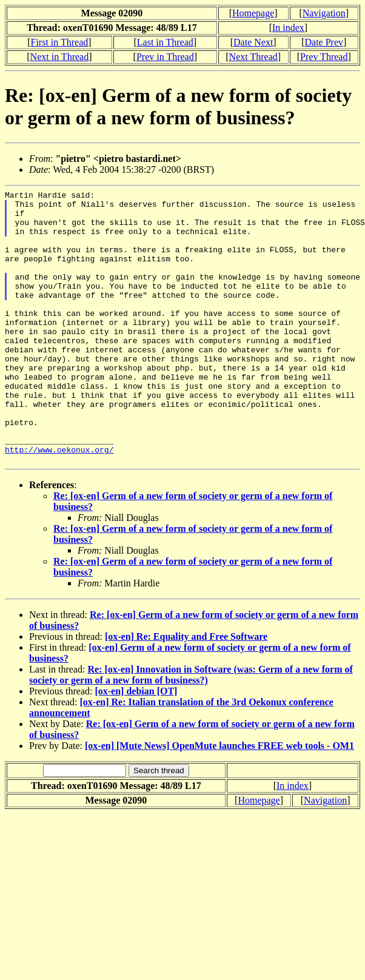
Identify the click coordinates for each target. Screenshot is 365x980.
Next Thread (253, 57)
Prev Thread (324, 57)
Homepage (253, 13)
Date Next (253, 42)
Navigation (324, 13)
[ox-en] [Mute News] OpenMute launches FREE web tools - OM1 (219, 800)
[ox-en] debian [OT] (136, 746)
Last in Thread (165, 42)
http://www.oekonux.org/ (59, 502)
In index (288, 28)
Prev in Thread (165, 57)
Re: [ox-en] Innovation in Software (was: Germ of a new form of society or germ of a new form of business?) (191, 729)
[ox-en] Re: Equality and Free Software (186, 691)
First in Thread (59, 42)
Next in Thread (60, 57)
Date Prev (324, 42)
